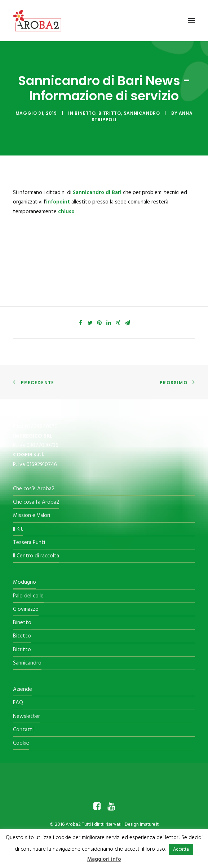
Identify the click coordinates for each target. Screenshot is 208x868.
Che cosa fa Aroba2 (36, 502)
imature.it (149, 825)
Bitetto (22, 636)
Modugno (25, 582)
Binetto (85, 113)
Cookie (21, 743)
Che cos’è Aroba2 (34, 489)
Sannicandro (142, 113)
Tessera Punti (29, 543)
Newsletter (26, 716)
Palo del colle (28, 596)
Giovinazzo (26, 609)
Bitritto (110, 113)
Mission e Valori (32, 516)
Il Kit (18, 529)
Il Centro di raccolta (36, 556)
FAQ (18, 703)
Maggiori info (104, 859)
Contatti (23, 730)
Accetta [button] (181, 849)
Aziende (23, 689)
